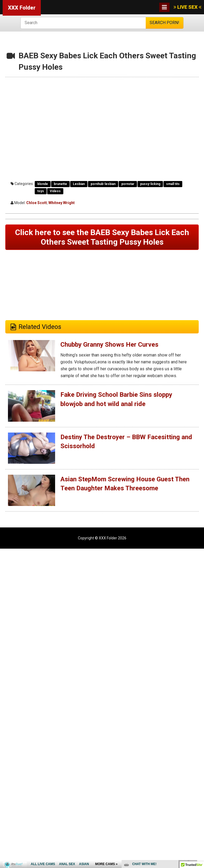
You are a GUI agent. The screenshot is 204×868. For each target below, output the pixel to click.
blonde (43, 184)
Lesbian (79, 184)
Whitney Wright (62, 203)
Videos (55, 191)
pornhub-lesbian (103, 184)
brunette (60, 184)
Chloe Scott (37, 203)
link (199, 785)
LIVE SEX (187, 7)
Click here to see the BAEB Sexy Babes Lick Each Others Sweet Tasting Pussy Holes (102, 237)
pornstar (128, 184)
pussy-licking (150, 184)
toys (41, 191)
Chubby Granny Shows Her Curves (109, 345)
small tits (173, 184)
